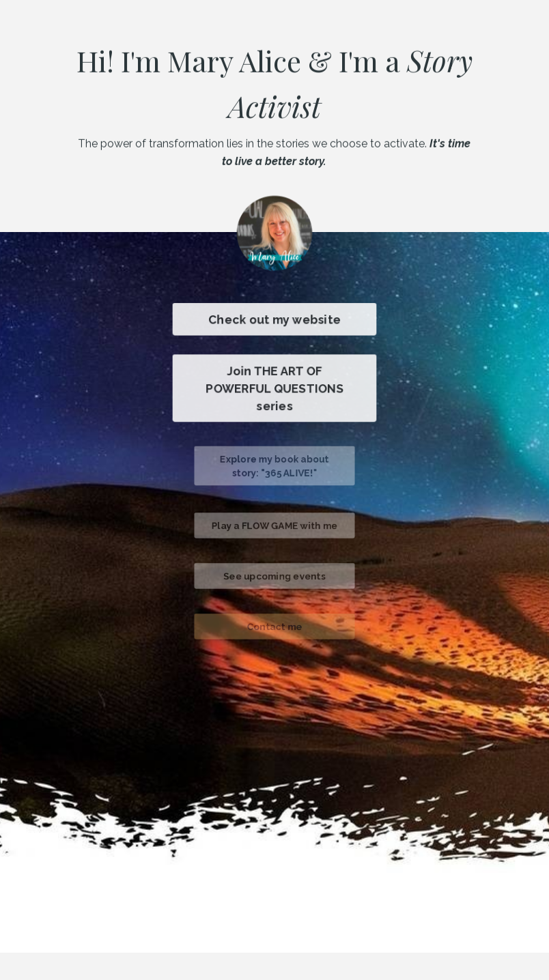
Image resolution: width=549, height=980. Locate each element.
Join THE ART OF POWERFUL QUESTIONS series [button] (274, 388)
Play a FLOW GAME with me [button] (274, 526)
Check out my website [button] (274, 319)
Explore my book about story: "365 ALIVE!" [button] (275, 466)
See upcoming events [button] (274, 576)
